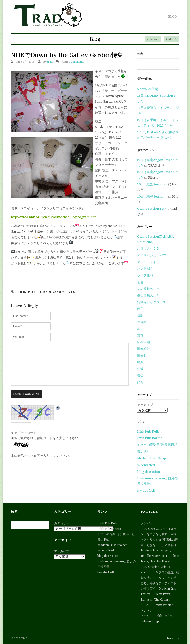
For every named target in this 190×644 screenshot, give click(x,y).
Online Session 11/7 (151, 209)
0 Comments (76, 62)
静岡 (140, 382)
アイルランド (147, 262)
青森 (140, 376)
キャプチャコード (24, 440)
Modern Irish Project (153, 458)
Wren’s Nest (146, 465)
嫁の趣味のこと (148, 295)
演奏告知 (143, 342)
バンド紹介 (145, 269)
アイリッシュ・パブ (152, 255)
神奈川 (142, 362)
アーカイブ (145, 405)
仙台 (140, 282)
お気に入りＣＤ (148, 249)
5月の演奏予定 (148, 89)
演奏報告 (143, 349)
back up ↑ (173, 638)
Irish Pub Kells (148, 431)
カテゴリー (62, 523)
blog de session (148, 472)
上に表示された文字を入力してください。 (41, 463)
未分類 (142, 322)
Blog (172, 17)
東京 (140, 335)
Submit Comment (26, 401)
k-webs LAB (146, 490)
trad (50, 62)
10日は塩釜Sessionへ (152, 184)
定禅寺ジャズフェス (152, 302)
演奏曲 (142, 356)
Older (171, 39)
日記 (140, 315)
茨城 (140, 369)
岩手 (140, 309)
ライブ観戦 (145, 275)
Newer (153, 39)
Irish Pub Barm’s (150, 438)
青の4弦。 (144, 452)
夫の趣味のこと (148, 289)
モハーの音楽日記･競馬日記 (157, 445)
